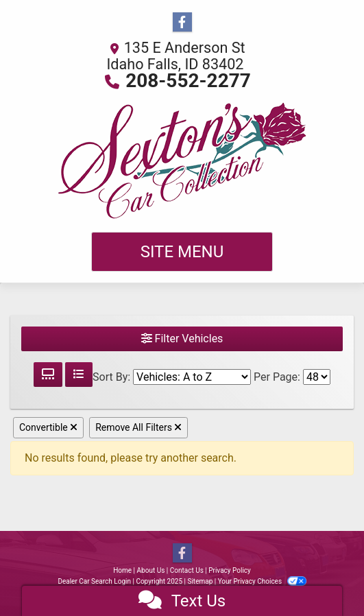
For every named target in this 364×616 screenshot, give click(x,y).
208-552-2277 (188, 81)
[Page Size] (317, 377)
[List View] (79, 375)
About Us (151, 570)
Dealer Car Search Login (94, 581)
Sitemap (200, 581)
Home (122, 570)
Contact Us (187, 570)
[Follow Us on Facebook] (182, 23)
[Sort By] (192, 377)
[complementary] (323, 575)
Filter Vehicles (182, 339)
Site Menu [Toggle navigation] (182, 252)
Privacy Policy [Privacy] (230, 570)
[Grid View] (48, 375)
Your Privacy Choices (262, 581)
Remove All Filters (138, 427)
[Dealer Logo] (182, 161)
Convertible (48, 427)
